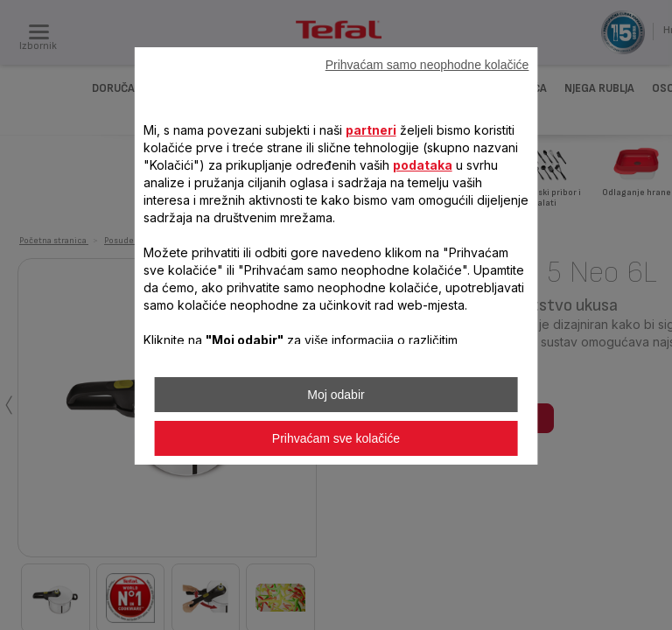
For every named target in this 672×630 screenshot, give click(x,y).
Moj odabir (336, 395)
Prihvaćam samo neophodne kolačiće (427, 65)
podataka (423, 165)
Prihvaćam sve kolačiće (336, 438)
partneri (371, 130)
